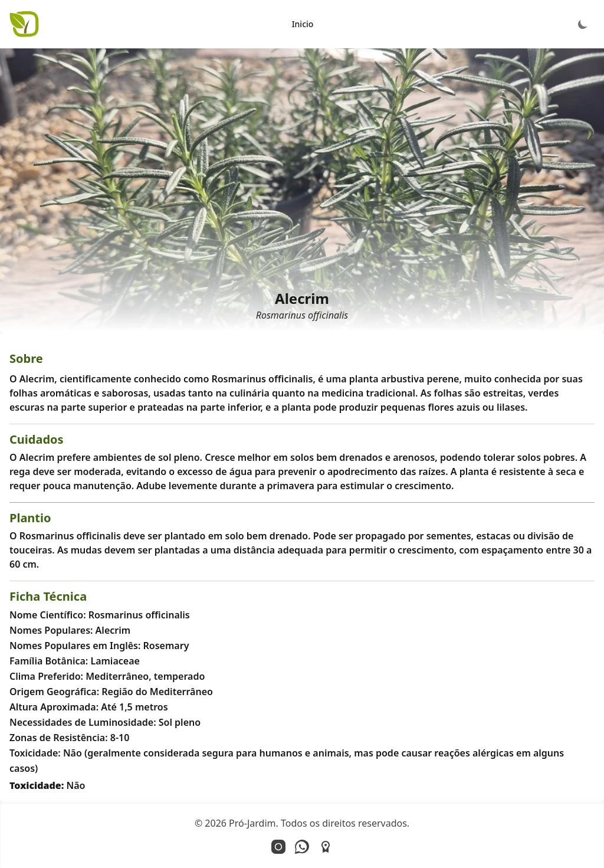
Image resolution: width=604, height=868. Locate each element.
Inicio (303, 24)
